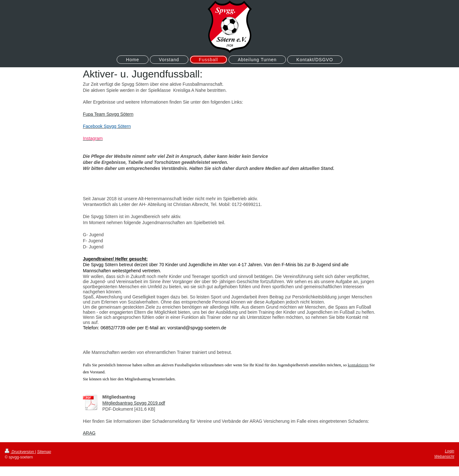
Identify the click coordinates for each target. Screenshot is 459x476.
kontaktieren (358, 365)
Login (450, 451)
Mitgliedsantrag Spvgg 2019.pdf (134, 403)
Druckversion (20, 452)
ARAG (89, 433)
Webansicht (444, 457)
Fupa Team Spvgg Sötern (108, 114)
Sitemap (44, 452)
